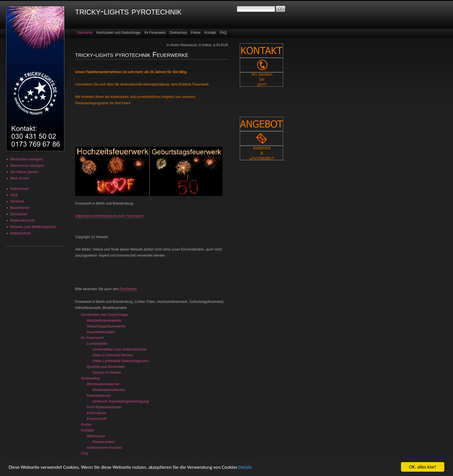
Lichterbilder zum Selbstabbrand (119, 349)
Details (245, 467)
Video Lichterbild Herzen (113, 355)
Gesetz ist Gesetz (107, 373)
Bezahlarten (20, 208)
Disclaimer (19, 214)
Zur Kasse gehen (24, 172)
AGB (14, 195)
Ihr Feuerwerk (155, 33)
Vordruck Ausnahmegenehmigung (121, 401)
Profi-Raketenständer (104, 407)
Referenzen (96, 436)
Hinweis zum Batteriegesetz (33, 227)
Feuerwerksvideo (101, 332)
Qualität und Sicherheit (106, 367)
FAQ (223, 33)
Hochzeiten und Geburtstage (119, 33)
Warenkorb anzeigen (27, 166)
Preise (196, 33)
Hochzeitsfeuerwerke (104, 321)
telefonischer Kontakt (104, 448)
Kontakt (210, 33)
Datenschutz (20, 233)
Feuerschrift (97, 419)
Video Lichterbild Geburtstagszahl (120, 361)
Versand (17, 201)
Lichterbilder (97, 344)
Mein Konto (20, 178)
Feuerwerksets (99, 396)
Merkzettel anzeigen (26, 159)
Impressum (19, 189)
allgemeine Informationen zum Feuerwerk (109, 216)
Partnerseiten (104, 442)
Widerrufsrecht (22, 221)
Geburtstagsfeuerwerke (106, 326)
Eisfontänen (97, 413)
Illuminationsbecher (103, 384)
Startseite (85, 33)
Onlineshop (178, 33)
